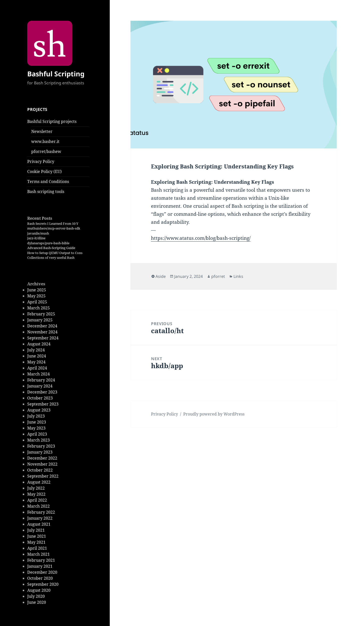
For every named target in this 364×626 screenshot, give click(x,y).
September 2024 (43, 338)
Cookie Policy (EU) (44, 171)
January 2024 (40, 386)
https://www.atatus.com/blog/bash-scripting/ (201, 238)
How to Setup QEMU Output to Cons (55, 253)
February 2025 (41, 314)
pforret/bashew (46, 151)
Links (238, 276)
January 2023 (40, 452)
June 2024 (37, 356)
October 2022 (40, 470)
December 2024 (42, 326)
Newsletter (42, 131)
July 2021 (36, 530)
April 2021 (37, 548)
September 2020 (43, 584)
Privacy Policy (41, 161)
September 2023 (43, 404)
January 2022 (40, 518)
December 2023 (42, 392)
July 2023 (36, 416)
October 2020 (40, 578)
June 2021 (37, 536)
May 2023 (36, 428)
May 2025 (36, 296)
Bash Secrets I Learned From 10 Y (53, 224)
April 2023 (37, 434)
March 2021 (38, 554)
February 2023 (41, 446)
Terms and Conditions (48, 181)
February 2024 (41, 380)
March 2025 (38, 308)
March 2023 (38, 440)
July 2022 (36, 488)
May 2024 (36, 362)
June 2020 (37, 602)
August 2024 (39, 344)
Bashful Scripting (56, 74)
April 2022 (37, 500)
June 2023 (37, 422)
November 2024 (42, 332)
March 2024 (38, 374)
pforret (218, 276)
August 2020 (39, 590)
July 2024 (36, 350)
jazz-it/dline (36, 238)
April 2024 (37, 368)
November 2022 (42, 464)
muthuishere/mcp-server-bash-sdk (54, 228)
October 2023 (40, 398)
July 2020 (36, 596)
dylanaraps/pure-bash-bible (48, 243)
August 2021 (39, 524)
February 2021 (41, 560)
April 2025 (37, 302)
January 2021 (40, 566)
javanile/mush (38, 233)
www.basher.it (45, 141)
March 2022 (38, 506)
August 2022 (39, 482)
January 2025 (40, 320)
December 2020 (42, 572)
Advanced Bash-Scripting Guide (51, 248)
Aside (161, 276)
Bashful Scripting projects (52, 121)
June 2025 (37, 290)
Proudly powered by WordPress (214, 414)
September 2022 (43, 476)
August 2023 (39, 410)
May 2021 (36, 542)
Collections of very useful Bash (51, 258)
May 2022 (36, 494)
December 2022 (42, 458)
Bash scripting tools (46, 191)
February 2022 (41, 512)
